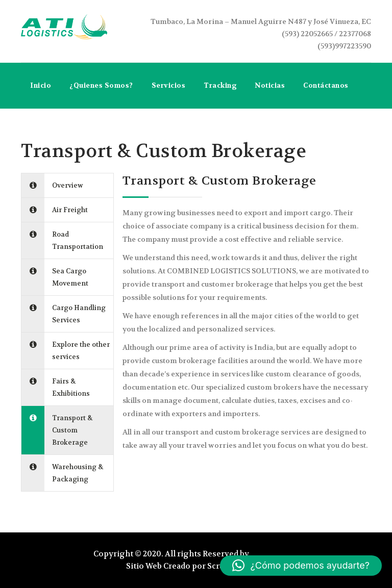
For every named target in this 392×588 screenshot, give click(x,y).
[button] (301, 566)
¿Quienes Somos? (101, 85)
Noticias (270, 85)
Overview (68, 185)
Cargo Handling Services (79, 314)
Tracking (220, 85)
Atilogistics (274, 554)
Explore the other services (81, 351)
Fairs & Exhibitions (71, 387)
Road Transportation (78, 240)
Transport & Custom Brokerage (72, 430)
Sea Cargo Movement (70, 277)
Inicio (41, 85)
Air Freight (70, 210)
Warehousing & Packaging (78, 473)
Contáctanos (326, 85)
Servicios (169, 85)
